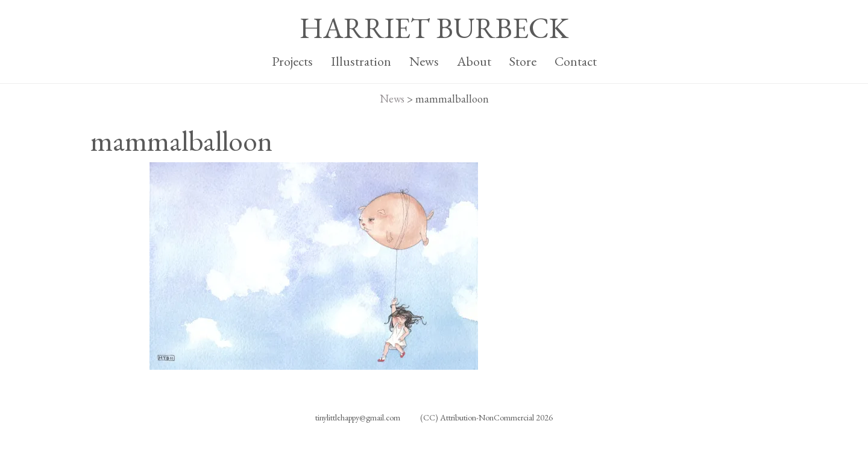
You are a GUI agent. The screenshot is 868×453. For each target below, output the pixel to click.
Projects (292, 61)
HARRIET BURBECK (434, 28)
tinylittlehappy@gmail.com (358, 417)
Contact (576, 61)
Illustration (361, 61)
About (474, 61)
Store (523, 61)
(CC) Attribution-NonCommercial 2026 (486, 417)
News (424, 61)
